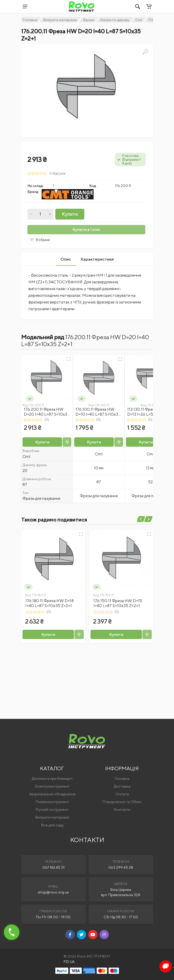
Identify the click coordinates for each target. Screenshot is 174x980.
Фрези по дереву (115, 20)
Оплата (122, 794)
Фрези (88, 20)
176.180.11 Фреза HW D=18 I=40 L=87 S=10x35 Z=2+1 (50, 603)
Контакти (122, 809)
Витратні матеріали (60, 20)
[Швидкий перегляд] (69, 359)
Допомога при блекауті (52, 778)
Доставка (122, 786)
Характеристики (97, 259)
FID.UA (69, 962)
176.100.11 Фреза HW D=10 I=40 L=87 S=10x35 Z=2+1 (98, 414)
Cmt (139, 20)
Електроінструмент (52, 786)
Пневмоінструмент (52, 802)
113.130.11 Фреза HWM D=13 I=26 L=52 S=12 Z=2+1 (148, 414)
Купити (70, 214)
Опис (66, 259)
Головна (30, 20)
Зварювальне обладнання (52, 794)
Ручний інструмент (52, 809)
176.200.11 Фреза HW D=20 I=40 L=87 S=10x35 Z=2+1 (47, 414)
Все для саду (52, 825)
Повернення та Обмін (122, 802)
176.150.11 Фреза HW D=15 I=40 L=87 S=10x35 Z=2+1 (118, 603)
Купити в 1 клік (86, 230)
